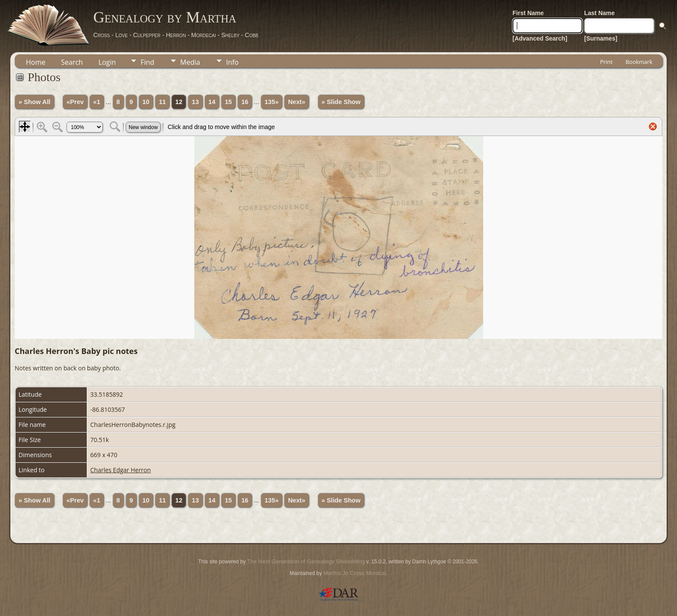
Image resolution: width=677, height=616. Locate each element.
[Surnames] (601, 38)
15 (228, 102)
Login (107, 62)
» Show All (35, 102)
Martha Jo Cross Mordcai (355, 573)
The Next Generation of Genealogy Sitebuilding (306, 561)
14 (212, 102)
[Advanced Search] (540, 38)
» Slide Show (341, 102)
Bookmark (639, 62)
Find (147, 62)
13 (195, 102)
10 (146, 102)
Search (72, 62)
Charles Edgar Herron (120, 470)
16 (245, 102)
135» (272, 102)
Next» (297, 102)
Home (36, 62)
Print (606, 62)
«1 (97, 102)
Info (232, 62)
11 (162, 102)
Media (190, 62)
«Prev (75, 102)
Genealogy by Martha (165, 17)
